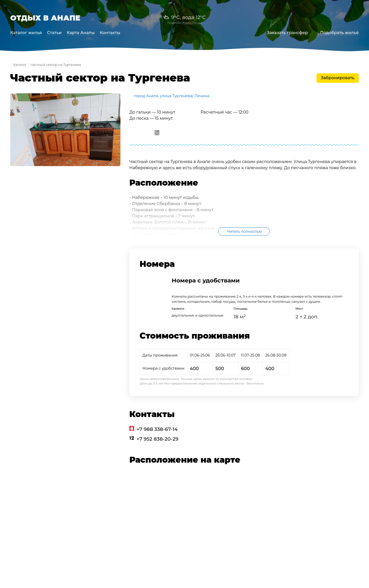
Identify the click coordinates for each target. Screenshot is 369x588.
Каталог (20, 65)
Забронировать (338, 78)
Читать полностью (244, 231)
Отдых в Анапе (45, 18)
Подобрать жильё (339, 33)
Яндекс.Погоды (192, 23)
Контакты (110, 33)
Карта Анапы (81, 33)
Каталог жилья (26, 33)
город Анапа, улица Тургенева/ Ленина (172, 96)
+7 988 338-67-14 (157, 429)
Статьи (54, 33)
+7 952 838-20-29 (157, 439)
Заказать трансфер (287, 33)
